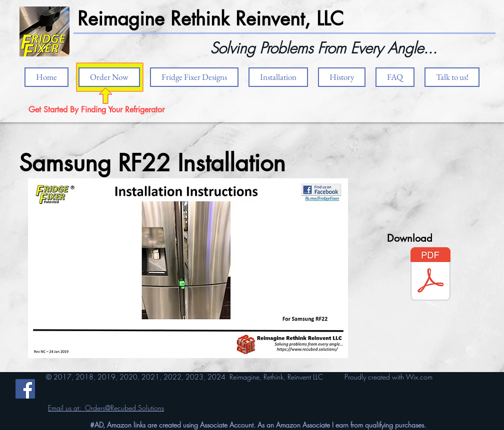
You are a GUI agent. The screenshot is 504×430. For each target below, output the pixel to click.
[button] (278, 77)
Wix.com (419, 377)
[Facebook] (25, 389)
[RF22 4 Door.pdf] (430, 275)
